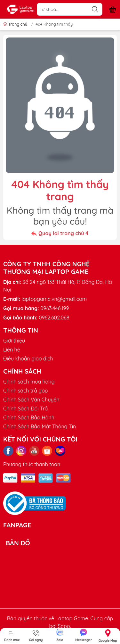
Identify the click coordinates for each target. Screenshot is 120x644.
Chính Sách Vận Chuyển (31, 400)
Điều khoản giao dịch (28, 359)
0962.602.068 (54, 318)
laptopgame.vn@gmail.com (54, 299)
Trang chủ (16, 24)
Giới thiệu (14, 341)
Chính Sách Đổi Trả (25, 409)
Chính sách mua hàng (29, 382)
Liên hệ (12, 350)
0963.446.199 (55, 308)
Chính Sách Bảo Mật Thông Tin (40, 426)
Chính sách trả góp (26, 391)
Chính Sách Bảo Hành (29, 417)
